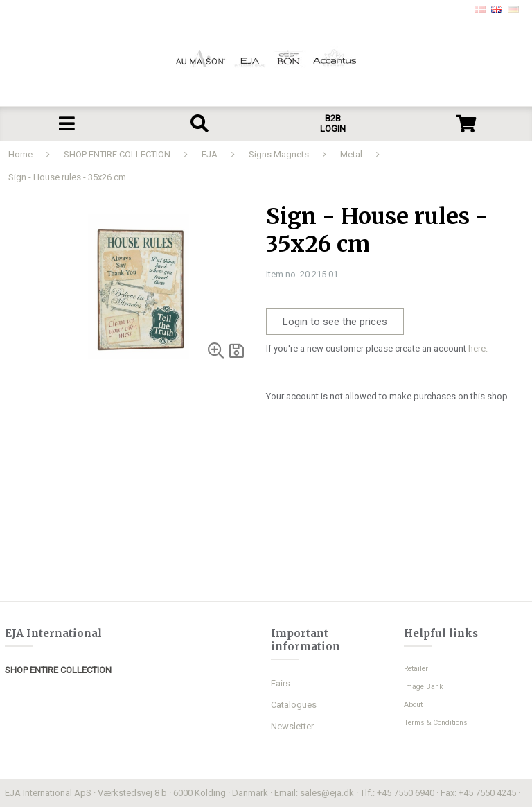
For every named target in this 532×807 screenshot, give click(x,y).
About (413, 705)
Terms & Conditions (436, 723)
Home (20, 154)
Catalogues (294, 705)
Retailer (416, 669)
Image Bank (424, 687)
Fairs (281, 683)
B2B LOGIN (333, 123)
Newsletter (292, 726)
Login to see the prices (335, 322)
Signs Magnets (279, 154)
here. (478, 348)
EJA (210, 154)
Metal (351, 154)
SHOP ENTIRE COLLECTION (117, 154)
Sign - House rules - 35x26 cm (67, 177)
